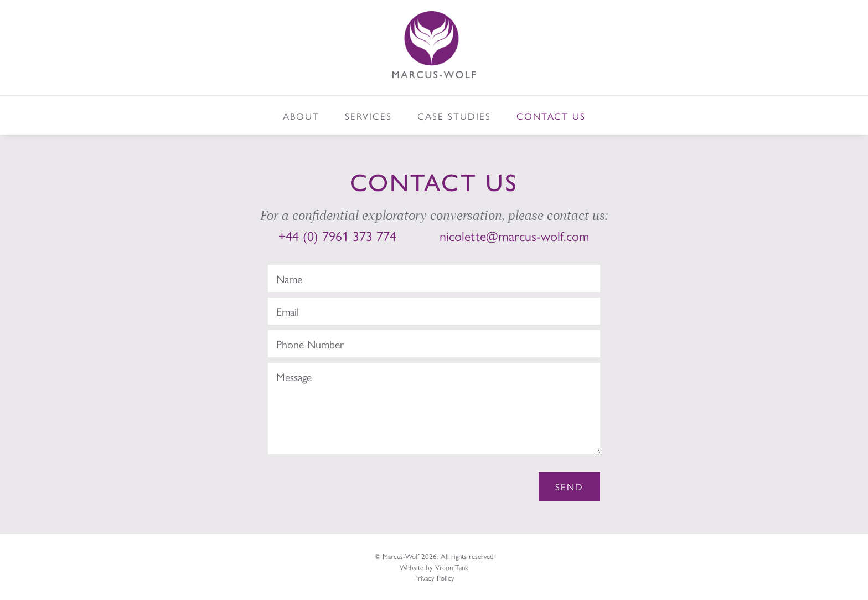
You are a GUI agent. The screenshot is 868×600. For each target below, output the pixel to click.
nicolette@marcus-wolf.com (515, 235)
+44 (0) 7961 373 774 (337, 235)
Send (569, 486)
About (301, 116)
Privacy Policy (434, 578)
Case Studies (454, 116)
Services (368, 116)
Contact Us (551, 116)
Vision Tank (452, 567)
